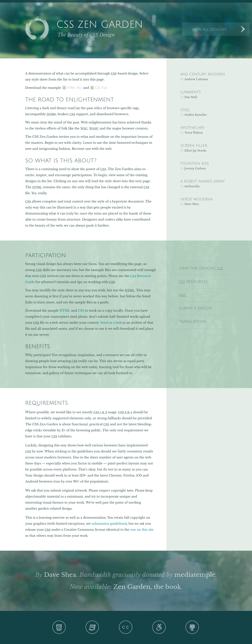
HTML (65, 311)
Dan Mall (191, 97)
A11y (159, 627)
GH (193, 627)
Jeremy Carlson (195, 168)
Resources (193, 282)
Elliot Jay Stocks (196, 151)
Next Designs (243, 29)
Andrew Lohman (196, 79)
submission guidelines (109, 524)
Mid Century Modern (203, 74)
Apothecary (193, 128)
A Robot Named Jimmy (203, 181)
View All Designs (209, 29)
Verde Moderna (197, 199)
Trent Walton (194, 133)
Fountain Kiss (195, 163)
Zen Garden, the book (147, 587)
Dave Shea (60, 575)
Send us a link (111, 323)
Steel (185, 110)
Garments (191, 92)
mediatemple (195, 575)
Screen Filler (194, 146)
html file (75, 88)
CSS (81, 311)
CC (126, 627)
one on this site (142, 530)
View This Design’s (201, 268)
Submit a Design (196, 308)
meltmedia (192, 186)
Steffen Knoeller (196, 115)
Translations (193, 322)
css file (101, 88)
